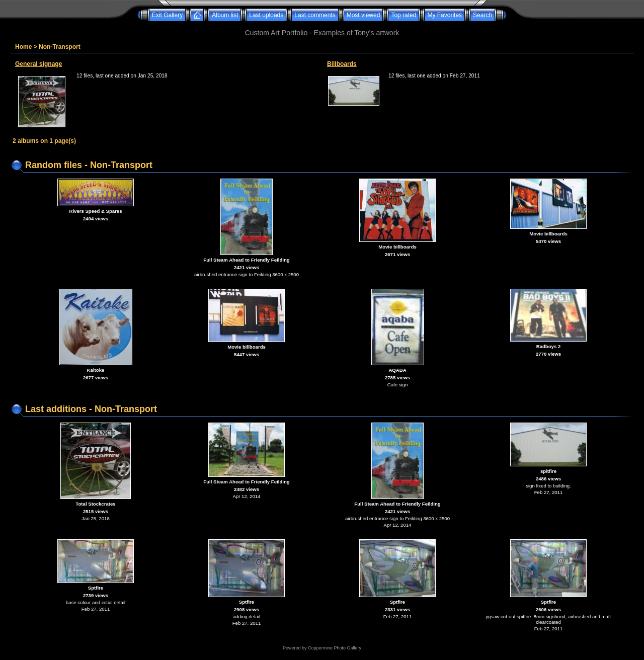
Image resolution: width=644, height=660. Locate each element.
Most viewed (364, 15)
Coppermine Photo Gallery (335, 648)
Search (482, 15)
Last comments (315, 15)
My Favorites (445, 15)
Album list (225, 15)
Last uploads (266, 15)
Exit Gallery (167, 15)
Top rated (404, 15)
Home (23, 47)
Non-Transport (60, 47)
